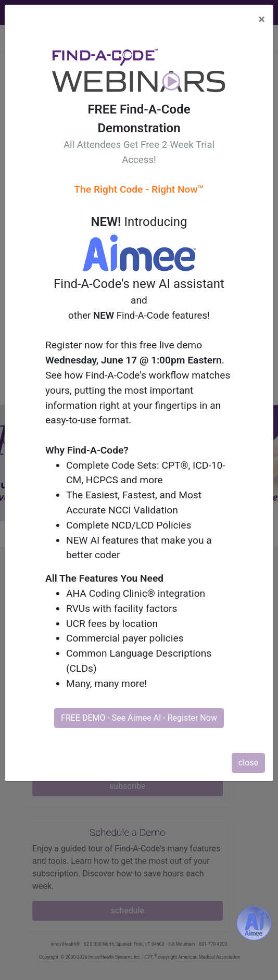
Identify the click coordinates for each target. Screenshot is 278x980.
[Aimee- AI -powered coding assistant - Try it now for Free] (254, 923)
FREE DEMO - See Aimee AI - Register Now (139, 718)
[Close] (262, 19)
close (248, 763)
